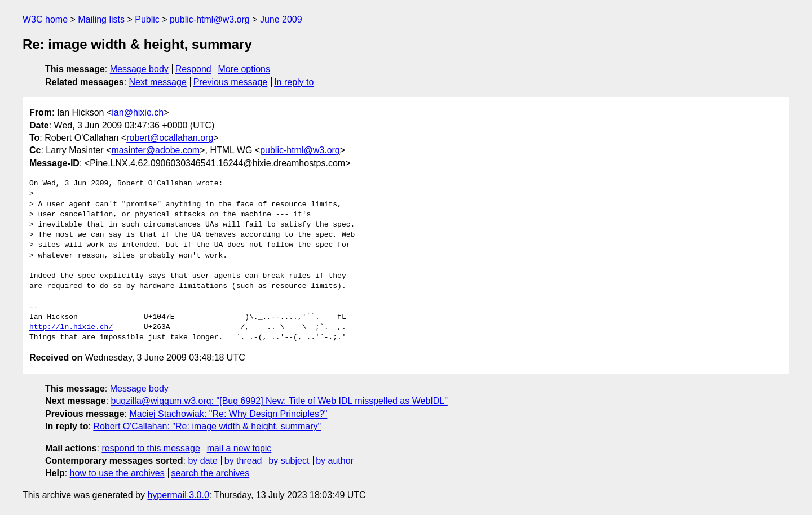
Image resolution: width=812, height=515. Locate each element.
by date (202, 461)
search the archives (211, 473)
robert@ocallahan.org (170, 138)
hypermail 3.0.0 (178, 495)
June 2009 (281, 19)
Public (147, 19)
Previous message (231, 82)
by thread (243, 461)
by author (335, 461)
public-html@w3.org (210, 19)
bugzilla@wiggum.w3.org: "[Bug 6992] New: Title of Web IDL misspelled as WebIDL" (279, 401)
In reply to (294, 82)
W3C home (45, 19)
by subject (289, 461)
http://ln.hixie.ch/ (71, 327)
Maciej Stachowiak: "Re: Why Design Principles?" (228, 414)
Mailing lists (101, 19)
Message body (139, 69)
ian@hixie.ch (138, 112)
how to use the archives (117, 473)
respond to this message (151, 448)
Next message (158, 82)
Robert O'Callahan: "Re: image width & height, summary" (207, 426)
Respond (193, 69)
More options (244, 69)
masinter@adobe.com (155, 150)
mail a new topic (239, 448)
